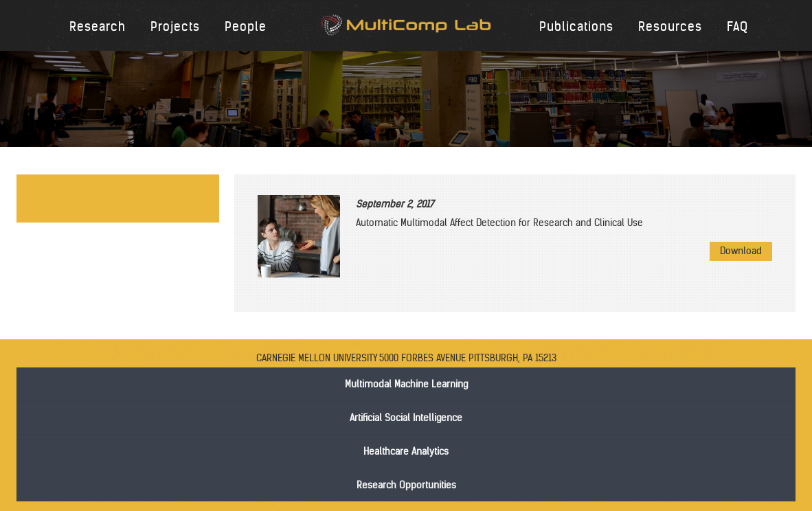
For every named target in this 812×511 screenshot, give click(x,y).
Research (98, 26)
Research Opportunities (406, 485)
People (246, 26)
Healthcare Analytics (406, 451)
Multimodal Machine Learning (406, 384)
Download (741, 251)
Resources (670, 26)
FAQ (737, 26)
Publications (576, 26)
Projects (175, 26)
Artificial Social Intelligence (406, 418)
